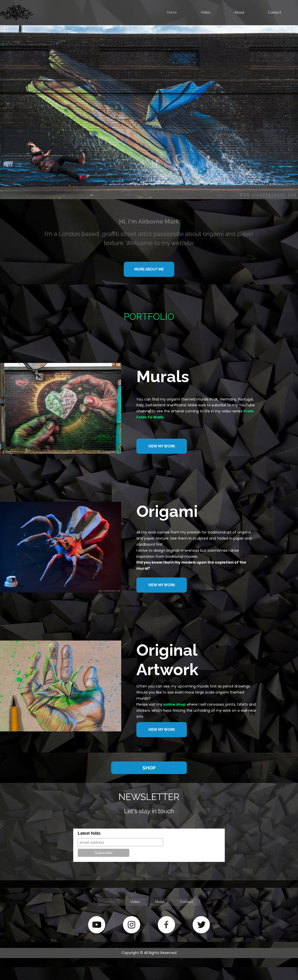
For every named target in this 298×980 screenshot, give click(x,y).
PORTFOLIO (149, 316)
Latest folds (89, 833)
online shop (174, 704)
